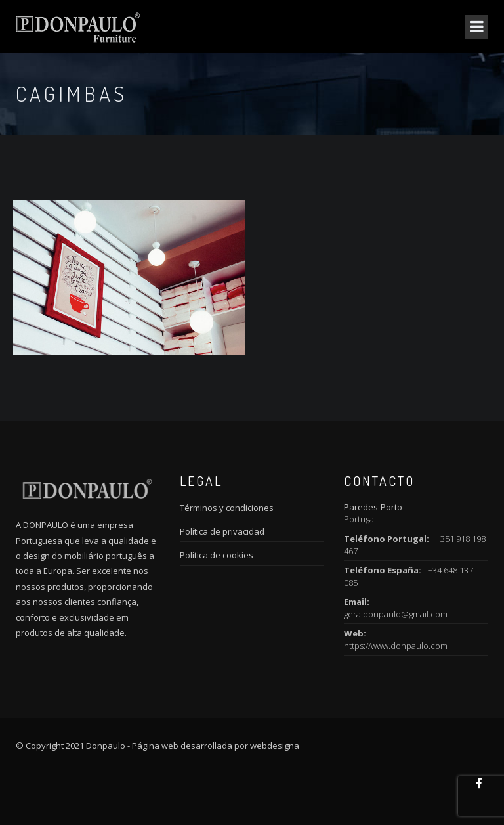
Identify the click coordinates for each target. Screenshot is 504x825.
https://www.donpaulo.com (396, 646)
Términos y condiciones (227, 508)
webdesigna (275, 746)
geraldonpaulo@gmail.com (396, 614)
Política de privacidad (222, 531)
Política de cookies (217, 555)
